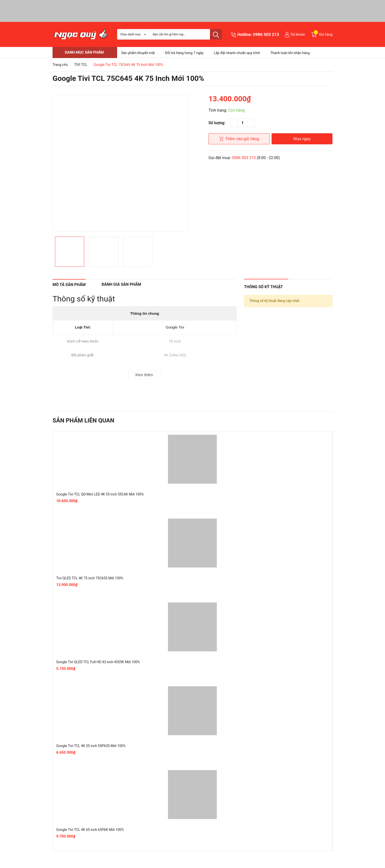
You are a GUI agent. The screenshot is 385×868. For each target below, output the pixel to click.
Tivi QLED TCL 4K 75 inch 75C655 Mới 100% (90, 578)
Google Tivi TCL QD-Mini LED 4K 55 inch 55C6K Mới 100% (100, 494)
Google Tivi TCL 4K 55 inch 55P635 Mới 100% (91, 746)
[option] (121, 163)
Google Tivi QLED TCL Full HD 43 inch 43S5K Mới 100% (98, 662)
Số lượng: (217, 123)
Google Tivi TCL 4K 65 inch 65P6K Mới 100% (90, 830)
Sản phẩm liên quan (83, 420)
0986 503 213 (266, 34)
